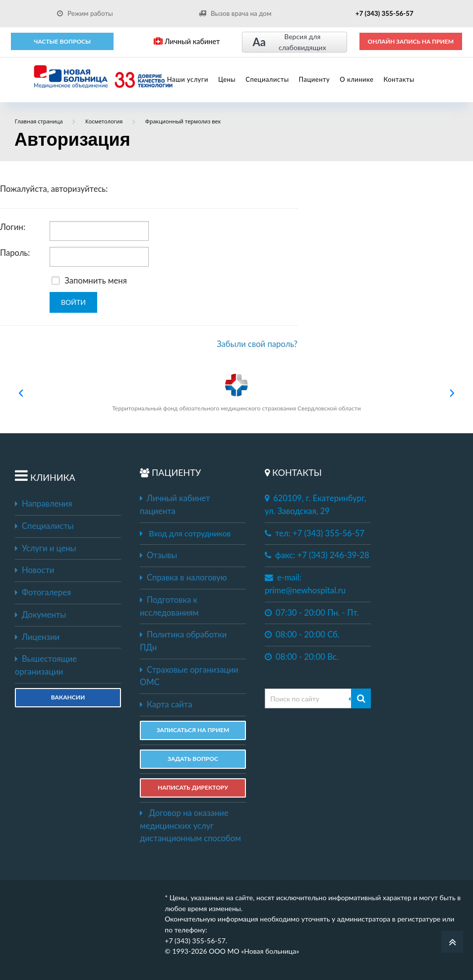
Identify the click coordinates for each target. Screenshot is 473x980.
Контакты (399, 79)
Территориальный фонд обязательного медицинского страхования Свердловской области (236, 392)
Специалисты (267, 79)
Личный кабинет (187, 41)
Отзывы (158, 555)
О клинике (356, 79)
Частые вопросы (62, 41)
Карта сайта (166, 704)
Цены (227, 79)
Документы (40, 615)
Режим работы (85, 13)
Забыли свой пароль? (257, 344)
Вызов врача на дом (235, 13)
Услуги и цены (45, 548)
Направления (43, 504)
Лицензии (37, 637)
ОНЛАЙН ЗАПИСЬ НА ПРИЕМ (411, 41)
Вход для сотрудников (190, 533)
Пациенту (315, 79)
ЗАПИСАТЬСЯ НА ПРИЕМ (193, 730)
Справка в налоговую (183, 577)
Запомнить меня (89, 281)
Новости (34, 570)
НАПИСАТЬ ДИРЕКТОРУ (193, 787)
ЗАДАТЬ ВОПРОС (193, 759)
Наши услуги (188, 79)
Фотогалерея (43, 592)
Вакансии (68, 697)
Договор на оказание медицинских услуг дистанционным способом (190, 826)
